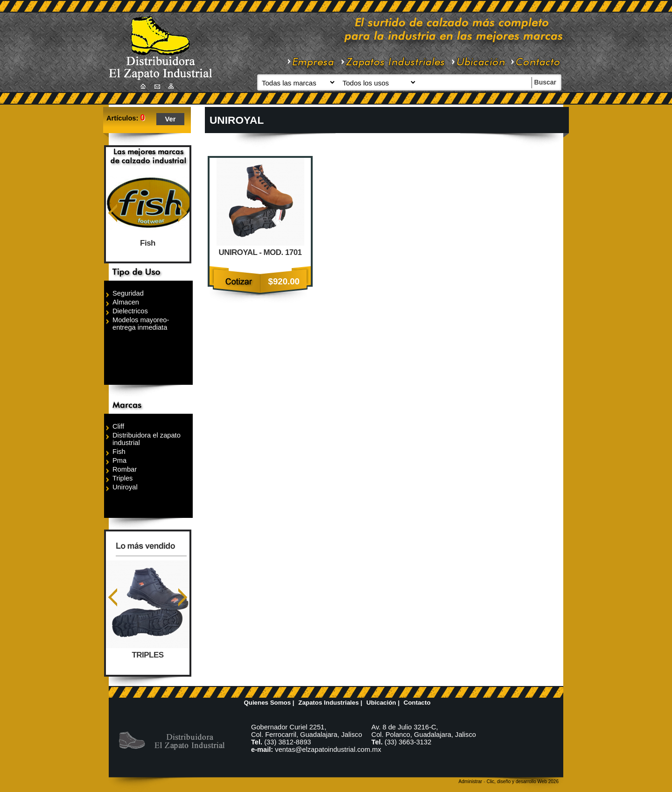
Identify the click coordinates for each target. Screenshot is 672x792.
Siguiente (183, 213)
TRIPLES (148, 655)
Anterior (113, 213)
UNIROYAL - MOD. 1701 (260, 252)
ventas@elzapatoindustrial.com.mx (328, 750)
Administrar (471, 781)
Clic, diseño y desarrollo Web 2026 (523, 781)
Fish (148, 243)
